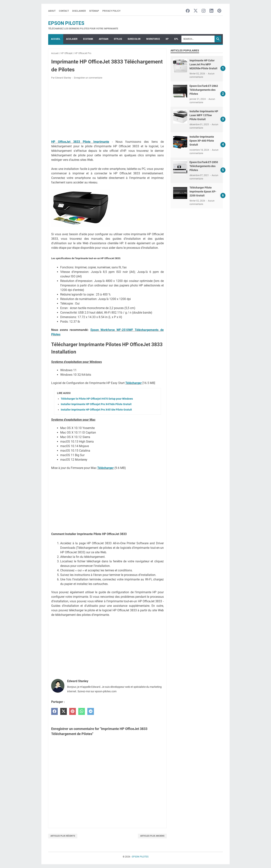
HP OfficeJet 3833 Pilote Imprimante (80, 142)
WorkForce (153, 39)
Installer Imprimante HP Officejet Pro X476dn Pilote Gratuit (96, 404)
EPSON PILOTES (66, 23)
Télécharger (134, 383)
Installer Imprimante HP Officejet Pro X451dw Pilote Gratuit (96, 410)
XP (167, 39)
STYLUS (118, 39)
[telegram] (91, 711)
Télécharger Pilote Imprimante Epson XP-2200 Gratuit (203, 192)
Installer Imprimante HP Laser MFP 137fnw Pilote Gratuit (204, 115)
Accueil (56, 39)
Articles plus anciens (152, 836)
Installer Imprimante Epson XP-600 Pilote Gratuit (202, 141)
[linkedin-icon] (211, 11)
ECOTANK (88, 39)
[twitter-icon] (196, 11)
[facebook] (54, 711)
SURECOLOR (134, 39)
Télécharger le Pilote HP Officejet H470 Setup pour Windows (97, 399)
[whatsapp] (82, 711)
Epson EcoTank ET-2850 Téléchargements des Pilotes (204, 166)
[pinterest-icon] (219, 11)
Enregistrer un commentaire (88, 78)
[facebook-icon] (188, 11)
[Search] (198, 39)
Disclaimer (79, 11)
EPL (176, 39)
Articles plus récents (63, 836)
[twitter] (64, 711)
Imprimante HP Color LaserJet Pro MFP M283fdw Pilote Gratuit (203, 64)
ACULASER (72, 39)
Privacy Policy (111, 11)
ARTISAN (104, 39)
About (52, 11)
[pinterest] (73, 711)
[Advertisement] (107, 110)
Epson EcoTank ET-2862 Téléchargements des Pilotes (204, 90)
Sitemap (94, 11)
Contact (64, 11)
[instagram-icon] (204, 11)
